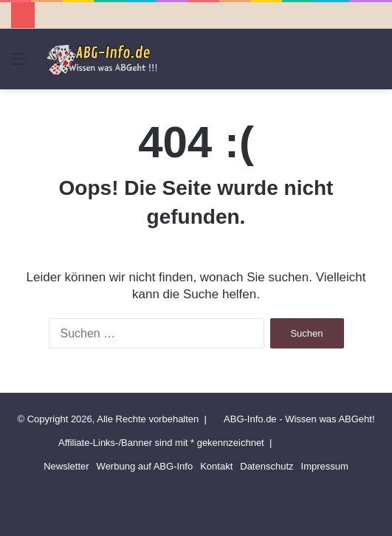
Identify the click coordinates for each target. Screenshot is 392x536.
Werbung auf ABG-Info (145, 466)
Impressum (325, 466)
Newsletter (66, 466)
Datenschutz (267, 466)
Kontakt (216, 466)
